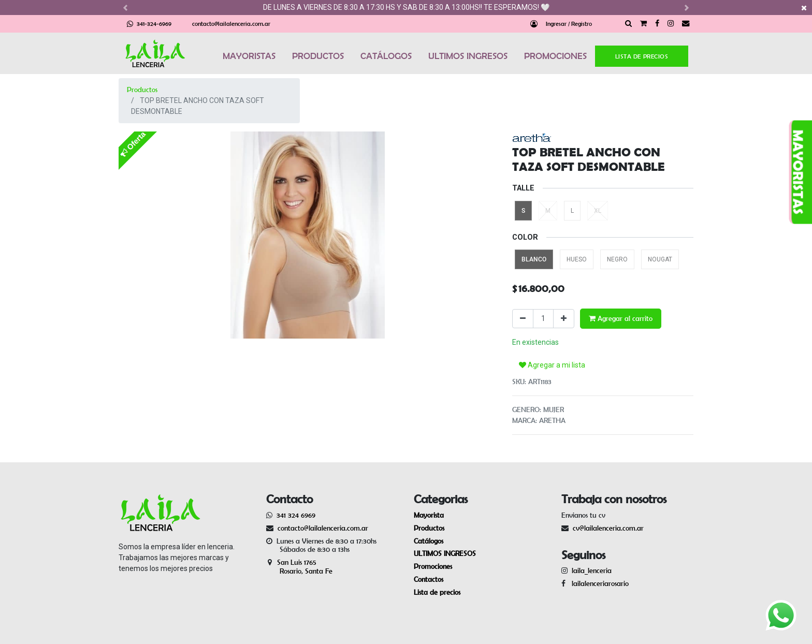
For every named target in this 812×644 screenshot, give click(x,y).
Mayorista (429, 515)
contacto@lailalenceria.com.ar (231, 24)
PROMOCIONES (555, 56)
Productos (142, 90)
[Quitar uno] (523, 319)
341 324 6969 (296, 515)
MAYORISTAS (249, 56)
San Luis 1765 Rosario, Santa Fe (299, 567)
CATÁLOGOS (386, 56)
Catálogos (429, 541)
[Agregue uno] (564, 319)
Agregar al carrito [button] (621, 318)
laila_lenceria (592, 570)
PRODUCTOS (318, 56)
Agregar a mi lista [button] (552, 365)
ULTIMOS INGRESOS (468, 56)
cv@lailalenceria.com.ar (608, 528)
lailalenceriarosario (598, 583)
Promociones (433, 566)
